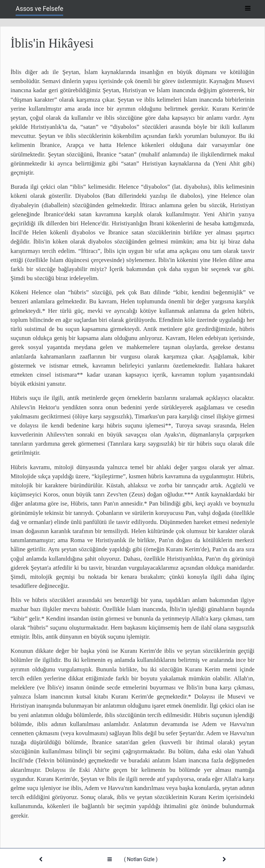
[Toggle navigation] (248, 9)
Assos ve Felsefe (39, 9)
